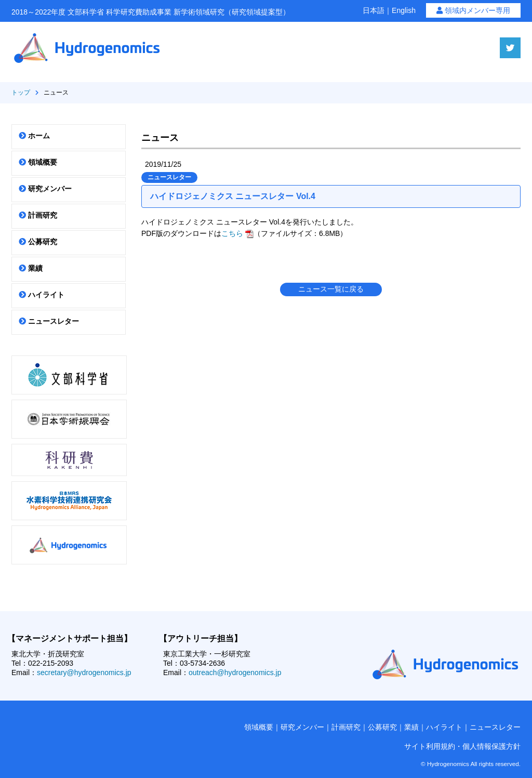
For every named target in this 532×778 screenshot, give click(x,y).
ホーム (34, 136)
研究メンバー (45, 189)
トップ (21, 93)
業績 (31, 268)
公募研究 (38, 242)
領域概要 (38, 162)
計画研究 (38, 215)
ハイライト (42, 295)
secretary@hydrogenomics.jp (84, 672)
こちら (237, 233)
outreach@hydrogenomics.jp (235, 672)
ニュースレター (49, 321)
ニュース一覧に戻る (331, 289)
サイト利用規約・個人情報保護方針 (462, 746)
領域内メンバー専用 (473, 10)
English (404, 10)
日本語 (374, 10)
